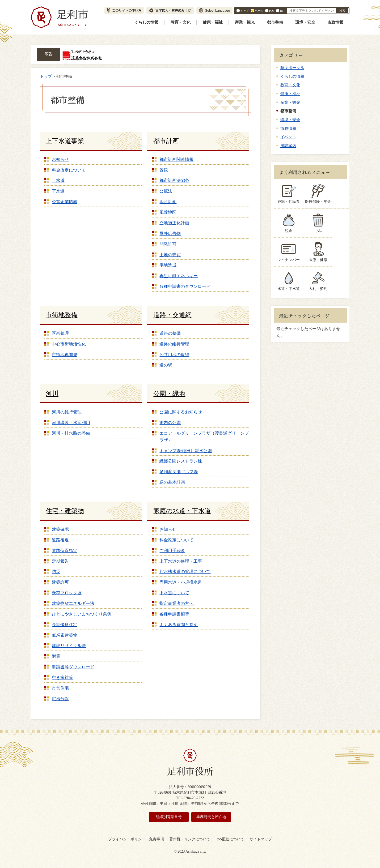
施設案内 (288, 146)
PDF (272, 11)
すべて (245, 11)
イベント (288, 137)
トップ (46, 76)
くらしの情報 (146, 22)
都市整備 (275, 22)
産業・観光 (245, 22)
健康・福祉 (213, 22)
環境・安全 (305, 22)
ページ (259, 11)
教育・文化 (181, 22)
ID (282, 11)
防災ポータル (292, 68)
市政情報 (335, 22)
